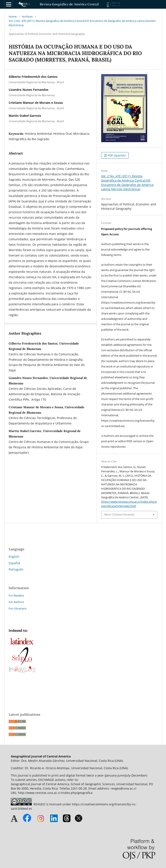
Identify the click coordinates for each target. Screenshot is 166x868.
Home (13, 16)
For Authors (16, 602)
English (14, 557)
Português (16, 569)
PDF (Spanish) (116, 155)
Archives (27, 16)
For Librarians (18, 608)
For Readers (16, 595)
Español (14, 563)
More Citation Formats (119, 514)
